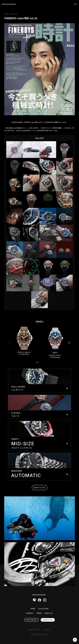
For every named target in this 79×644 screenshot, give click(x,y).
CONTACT (47, 630)
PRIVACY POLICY (34, 630)
